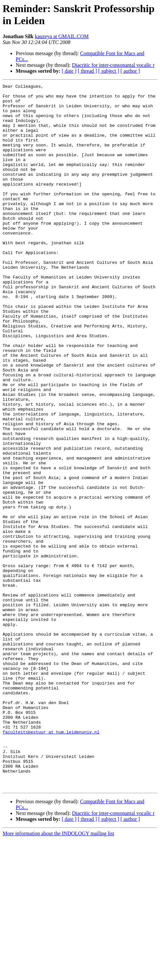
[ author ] (130, 71)
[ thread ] (87, 71)
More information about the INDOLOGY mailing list (58, 974)
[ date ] (69, 71)
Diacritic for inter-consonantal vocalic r (113, 65)
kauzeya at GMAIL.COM (62, 36)
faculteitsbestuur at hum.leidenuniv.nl (51, 862)
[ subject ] (109, 71)
